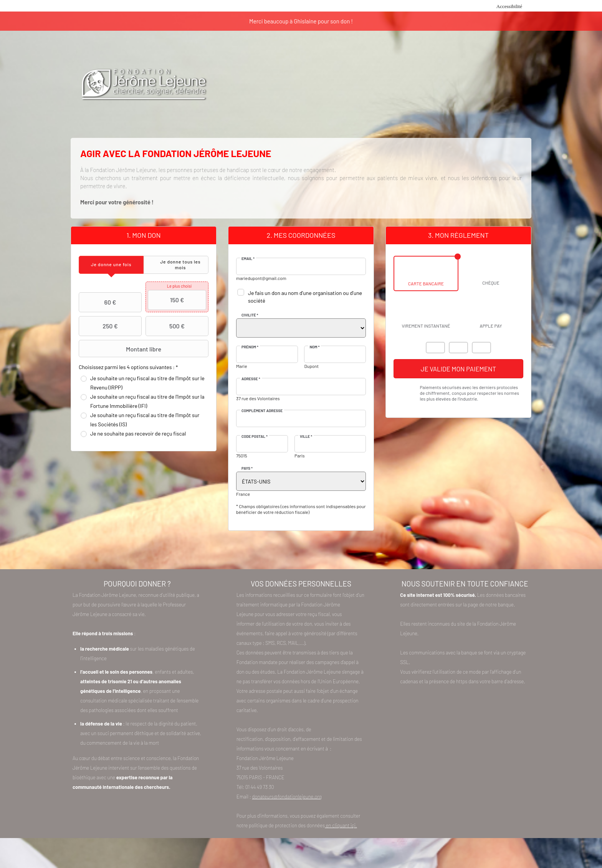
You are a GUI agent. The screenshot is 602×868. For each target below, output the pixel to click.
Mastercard (435, 348)
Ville (306, 436)
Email (248, 258)
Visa (458, 348)
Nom (314, 347)
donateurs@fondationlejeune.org (287, 797)
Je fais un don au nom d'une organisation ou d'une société (305, 297)
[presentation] (111, 265)
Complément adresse (262, 411)
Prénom (250, 347)
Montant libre (121, 349)
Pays (247, 468)
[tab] (111, 265)
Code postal (255, 436)
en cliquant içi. (341, 825)
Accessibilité (509, 6)
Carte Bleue (481, 348)
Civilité (250, 315)
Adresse (251, 379)
